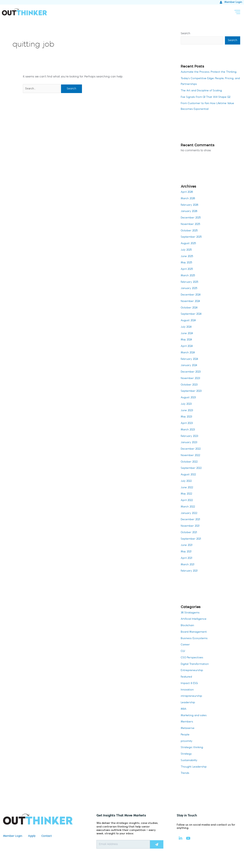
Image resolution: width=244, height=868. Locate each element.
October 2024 (190, 308)
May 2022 (187, 494)
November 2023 (191, 379)
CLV (183, 651)
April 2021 (187, 558)
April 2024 (187, 346)
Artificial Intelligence (194, 619)
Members (187, 722)
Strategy (186, 754)
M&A (184, 709)
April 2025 (187, 269)
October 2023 (190, 385)
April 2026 (187, 192)
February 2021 (190, 571)
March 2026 (189, 199)
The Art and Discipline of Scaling (203, 91)
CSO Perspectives (192, 658)
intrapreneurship (192, 696)
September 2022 (192, 468)
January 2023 (190, 443)
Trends (185, 773)
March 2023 (189, 430)
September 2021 (191, 539)
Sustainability (189, 761)
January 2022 (190, 514)
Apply (32, 836)
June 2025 (187, 257)
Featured (187, 677)
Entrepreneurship (192, 671)
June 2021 (187, 545)
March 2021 (188, 565)
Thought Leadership (195, 767)
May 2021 (187, 552)
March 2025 (189, 276)
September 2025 (192, 237)
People (185, 735)
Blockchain (188, 626)
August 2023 (189, 398)
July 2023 (187, 404)
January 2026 (190, 212)
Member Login (13, 836)
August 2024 (189, 321)
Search (185, 34)
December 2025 (191, 218)
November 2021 (191, 526)
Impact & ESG (190, 684)
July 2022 (187, 481)
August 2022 (189, 475)
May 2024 (187, 340)
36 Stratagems (191, 613)
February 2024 (190, 359)
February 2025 (190, 282)
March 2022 (189, 507)
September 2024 (192, 314)
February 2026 (190, 205)
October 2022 (190, 462)
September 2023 (192, 391)
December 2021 (191, 520)
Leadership (188, 703)
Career (185, 645)
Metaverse (188, 729)
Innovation (188, 690)
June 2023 (187, 411)
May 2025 (187, 263)
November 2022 (191, 456)
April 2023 (187, 424)
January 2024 (190, 366)
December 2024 (191, 295)
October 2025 (190, 231)
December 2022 (191, 449)
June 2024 (187, 334)
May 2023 (187, 417)
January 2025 (190, 289)
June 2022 (187, 488)
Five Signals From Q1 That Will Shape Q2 (207, 97)
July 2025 (187, 250)
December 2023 (191, 372)
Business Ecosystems (195, 639)
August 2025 (189, 244)
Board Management (195, 632)
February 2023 (190, 436)
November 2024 (191, 302)
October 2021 (189, 533)
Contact (47, 836)
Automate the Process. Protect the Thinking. (210, 72)
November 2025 (191, 225)
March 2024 (189, 353)
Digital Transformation (196, 664)
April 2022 (187, 501)
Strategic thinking (193, 748)
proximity (187, 741)
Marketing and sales (195, 716)
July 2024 (187, 327)
